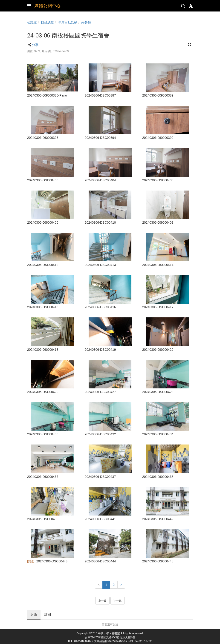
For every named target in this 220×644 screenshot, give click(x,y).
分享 (35, 45)
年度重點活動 (68, 23)
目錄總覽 (47, 23)
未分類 (86, 23)
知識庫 (32, 23)
